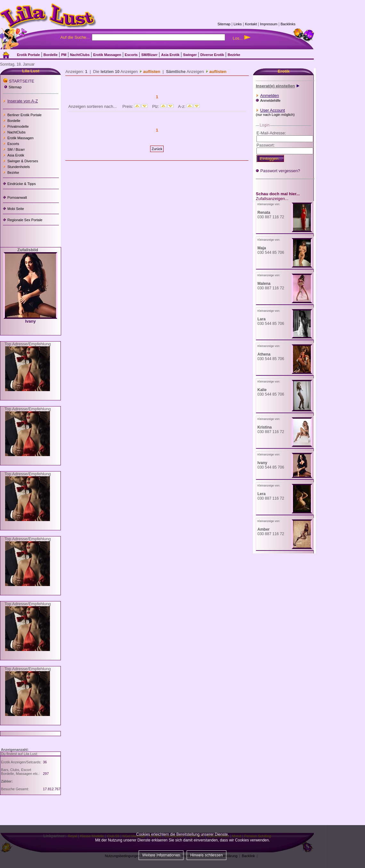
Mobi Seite (16, 209)
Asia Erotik (16, 155)
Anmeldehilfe (271, 100)
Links (238, 24)
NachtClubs (16, 132)
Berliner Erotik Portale (24, 115)
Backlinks (288, 24)
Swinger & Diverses (23, 161)
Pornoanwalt (17, 197)
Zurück (157, 149)
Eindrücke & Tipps (22, 184)
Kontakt (251, 24)
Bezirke (13, 173)
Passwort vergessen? (280, 171)
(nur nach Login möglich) (275, 115)
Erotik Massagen (20, 138)
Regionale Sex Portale (25, 220)
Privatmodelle (18, 126)
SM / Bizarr (16, 149)
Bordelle (14, 121)
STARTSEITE (22, 81)
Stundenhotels (19, 167)
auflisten (151, 72)
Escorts (13, 144)
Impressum (269, 24)
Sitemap (224, 24)
